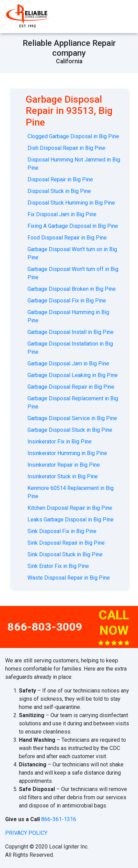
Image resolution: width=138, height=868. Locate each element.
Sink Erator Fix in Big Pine (58, 566)
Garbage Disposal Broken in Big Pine (72, 289)
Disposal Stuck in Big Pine (59, 191)
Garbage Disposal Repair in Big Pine (71, 387)
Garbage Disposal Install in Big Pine (71, 332)
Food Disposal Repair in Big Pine (67, 238)
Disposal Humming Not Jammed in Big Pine (74, 164)
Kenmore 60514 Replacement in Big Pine (71, 492)
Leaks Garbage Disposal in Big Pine (71, 520)
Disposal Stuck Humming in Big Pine (71, 203)
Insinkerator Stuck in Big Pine (63, 476)
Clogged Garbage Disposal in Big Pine (73, 136)
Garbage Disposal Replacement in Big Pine (73, 403)
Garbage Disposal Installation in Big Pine (70, 348)
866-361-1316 (59, 819)
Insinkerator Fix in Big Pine (60, 442)
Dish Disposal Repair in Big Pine (66, 148)
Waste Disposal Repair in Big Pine (69, 578)
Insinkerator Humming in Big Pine (67, 453)
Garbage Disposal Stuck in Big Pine (70, 430)
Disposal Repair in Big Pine (60, 179)
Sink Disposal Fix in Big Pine (62, 531)
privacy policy (26, 833)
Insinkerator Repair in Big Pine (64, 465)
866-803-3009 (45, 627)
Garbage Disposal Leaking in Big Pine (73, 375)
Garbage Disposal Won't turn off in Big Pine (73, 273)
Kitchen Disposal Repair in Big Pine (70, 508)
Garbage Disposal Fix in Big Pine (67, 301)
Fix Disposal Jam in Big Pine (62, 214)
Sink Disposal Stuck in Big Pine (65, 554)
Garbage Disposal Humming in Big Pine (68, 316)
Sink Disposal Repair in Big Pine (66, 543)
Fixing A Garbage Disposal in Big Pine (73, 226)
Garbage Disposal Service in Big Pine (72, 418)
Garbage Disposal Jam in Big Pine (68, 364)
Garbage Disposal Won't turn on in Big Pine (72, 253)
